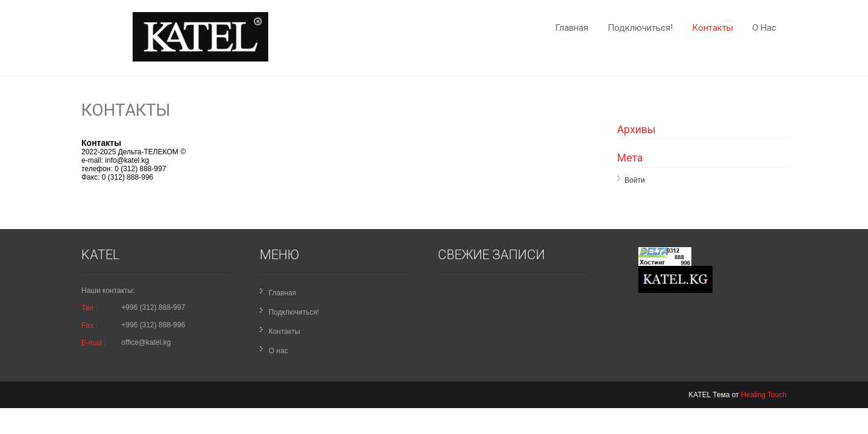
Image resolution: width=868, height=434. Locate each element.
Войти (635, 180)
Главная (572, 28)
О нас (764, 28)
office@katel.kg (146, 342)
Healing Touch (764, 395)
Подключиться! (640, 28)
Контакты (712, 28)
